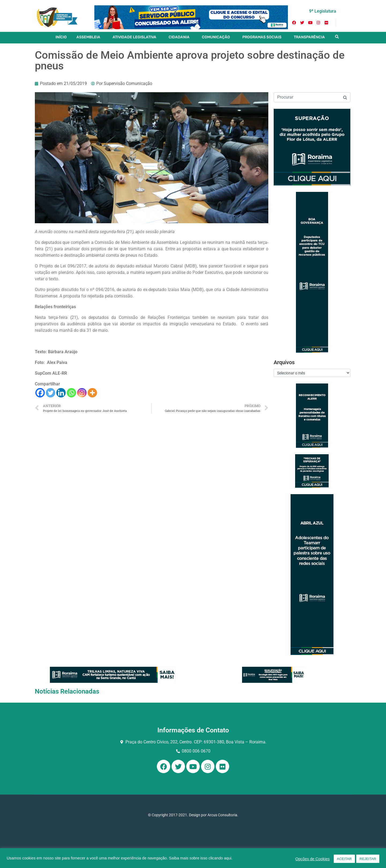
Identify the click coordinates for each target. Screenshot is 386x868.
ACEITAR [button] (344, 859)
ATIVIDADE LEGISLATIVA (134, 37)
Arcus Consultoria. (223, 815)
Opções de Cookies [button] (313, 859)
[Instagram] (82, 393)
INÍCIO (61, 37)
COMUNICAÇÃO (216, 37)
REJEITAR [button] (368, 859)
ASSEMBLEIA (88, 37)
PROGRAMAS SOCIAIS (262, 37)
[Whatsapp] (71, 393)
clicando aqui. (221, 858)
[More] (92, 393)
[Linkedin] (61, 393)
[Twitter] (51, 393)
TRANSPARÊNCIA (309, 37)
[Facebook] (40, 393)
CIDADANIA (179, 37)
